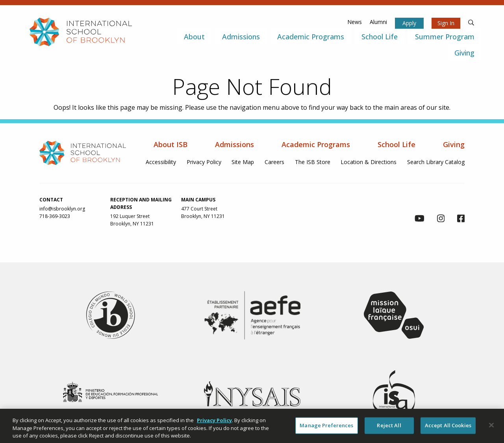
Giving (454, 144)
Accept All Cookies (448, 428)
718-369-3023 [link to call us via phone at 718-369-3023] (55, 216)
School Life (397, 144)
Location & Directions (369, 162)
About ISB (170, 144)
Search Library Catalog (436, 162)
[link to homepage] (81, 31)
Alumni (378, 22)
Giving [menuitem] (464, 53)
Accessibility (161, 162)
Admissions (234, 144)
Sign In (446, 23)
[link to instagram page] (441, 220)
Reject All (389, 428)
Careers (274, 162)
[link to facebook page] (461, 220)
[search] (471, 22)
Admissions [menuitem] (241, 37)
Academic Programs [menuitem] (311, 37)
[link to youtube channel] (420, 220)
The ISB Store (313, 162)
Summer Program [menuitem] (445, 37)
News (355, 22)
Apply (409, 23)
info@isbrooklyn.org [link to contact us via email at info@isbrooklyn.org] (62, 209)
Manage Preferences (326, 428)
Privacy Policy (204, 162)
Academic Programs (316, 144)
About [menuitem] (194, 37)
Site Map (243, 162)
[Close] (491, 427)
